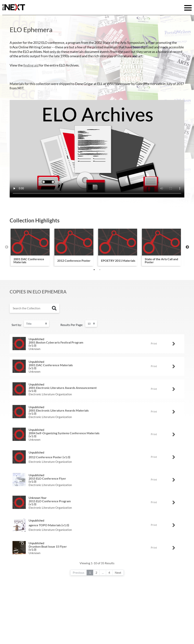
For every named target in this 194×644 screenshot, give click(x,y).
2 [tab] (100, 270)
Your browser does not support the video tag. (97, 149)
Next (187, 247)
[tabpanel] (30, 247)
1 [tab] (94, 270)
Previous (7, 247)
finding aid (31, 65)
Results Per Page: (72, 325)
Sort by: (17, 325)
